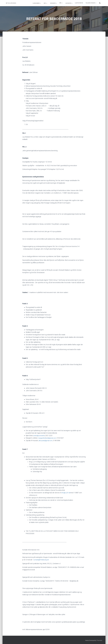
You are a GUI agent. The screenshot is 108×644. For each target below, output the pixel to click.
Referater (53, 3)
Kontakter (69, 3)
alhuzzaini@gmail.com (46, 440)
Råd (61, 3)
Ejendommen (37, 3)
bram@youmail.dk (39, 436)
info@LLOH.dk (66, 493)
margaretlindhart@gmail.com (48, 438)
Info (45, 3)
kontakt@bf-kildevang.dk (41, 560)
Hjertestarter (79, 3)
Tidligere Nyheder (91, 3)
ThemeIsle (99, 640)
